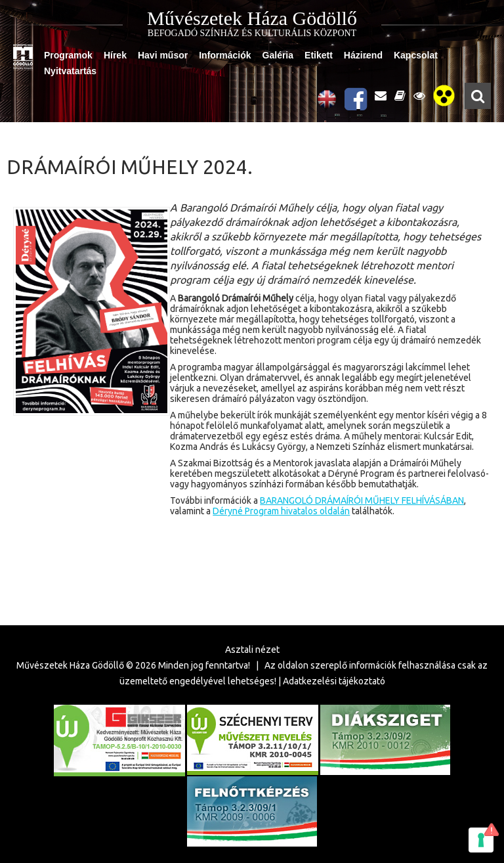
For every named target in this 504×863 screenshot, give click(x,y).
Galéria (278, 55)
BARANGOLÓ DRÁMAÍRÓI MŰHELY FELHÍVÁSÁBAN (362, 500)
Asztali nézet (252, 650)
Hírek (115, 55)
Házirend (363, 55)
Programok (68, 55)
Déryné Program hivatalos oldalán (281, 511)
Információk (225, 55)
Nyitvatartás (70, 71)
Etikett (319, 55)
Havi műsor (163, 55)
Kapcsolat (416, 55)
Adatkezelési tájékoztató (334, 681)
